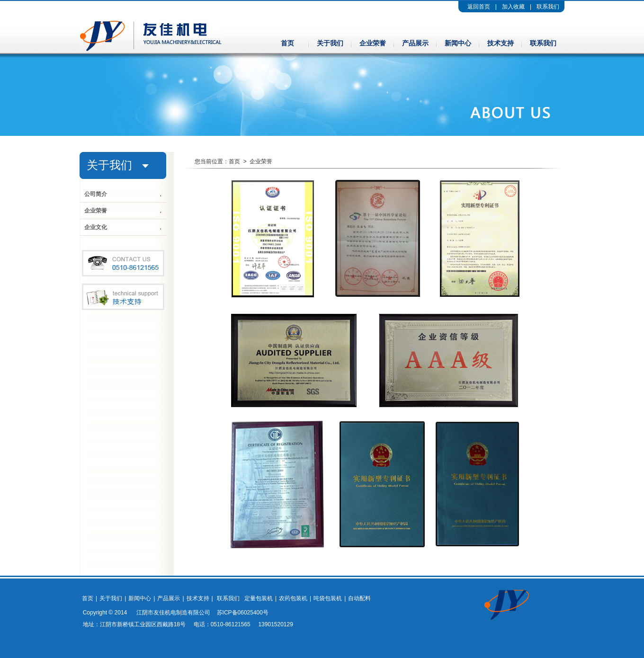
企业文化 (96, 227)
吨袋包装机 (328, 598)
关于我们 (330, 43)
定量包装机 (259, 598)
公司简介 (96, 194)
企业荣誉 (373, 43)
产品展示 (415, 43)
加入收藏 (513, 7)
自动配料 (359, 598)
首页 (287, 43)
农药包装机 (293, 598)
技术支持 (501, 43)
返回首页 (479, 7)
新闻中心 (458, 43)
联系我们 (548, 7)
